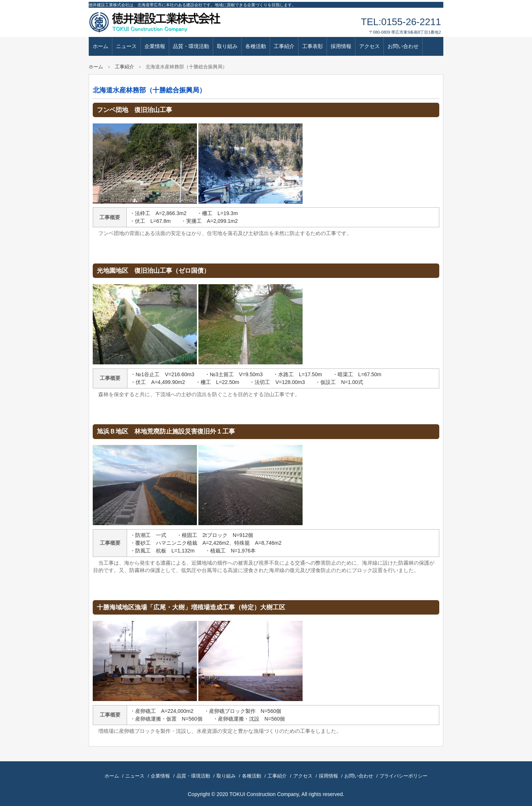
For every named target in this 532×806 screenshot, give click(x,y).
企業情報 (155, 46)
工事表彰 (313, 46)
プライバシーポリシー (403, 776)
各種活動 (256, 46)
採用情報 (341, 46)
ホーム (100, 46)
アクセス (369, 46)
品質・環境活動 (191, 46)
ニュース (126, 46)
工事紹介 (284, 46)
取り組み (227, 46)
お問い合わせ (403, 46)
